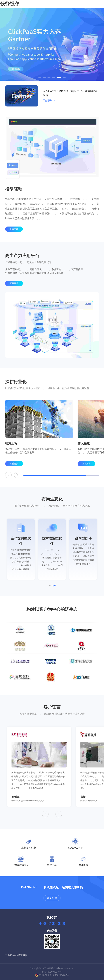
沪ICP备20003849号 (52, 972)
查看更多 (14, 233)
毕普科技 (23, 955)
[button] (40, 77)
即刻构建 (52, 898)
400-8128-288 (52, 923)
